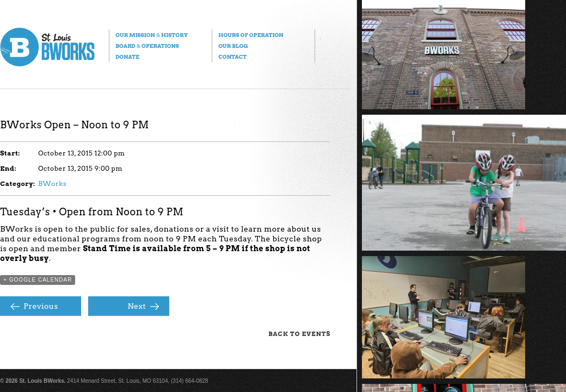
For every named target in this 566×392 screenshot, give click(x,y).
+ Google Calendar (38, 280)
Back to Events (299, 334)
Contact (232, 57)
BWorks (52, 183)
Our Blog (233, 46)
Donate (127, 57)
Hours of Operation (251, 35)
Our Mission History (152, 35)
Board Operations (147, 46)
